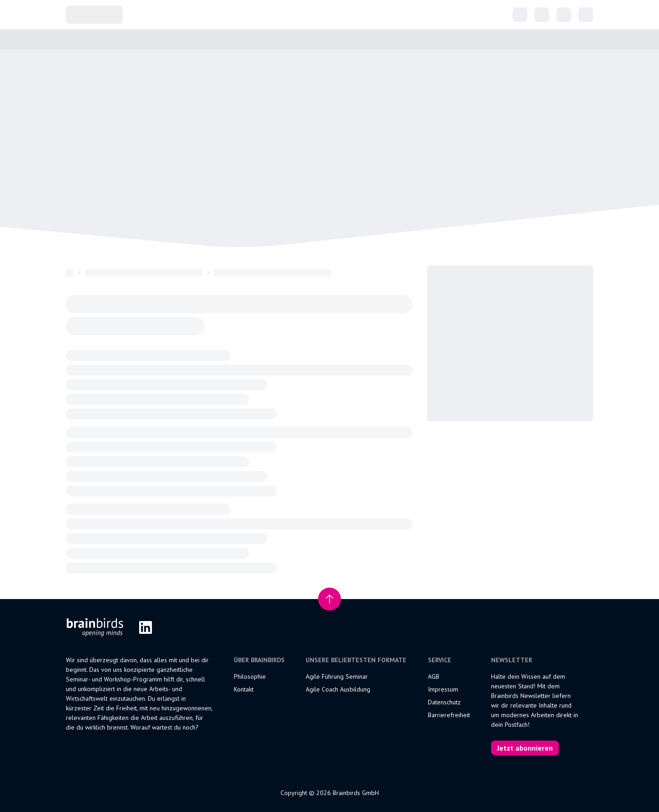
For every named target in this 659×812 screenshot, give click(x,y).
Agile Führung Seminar (337, 676)
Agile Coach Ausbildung (338, 689)
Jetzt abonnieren (525, 748)
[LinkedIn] (146, 627)
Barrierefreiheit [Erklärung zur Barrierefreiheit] (449, 715)
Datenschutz (444, 702)
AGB (434, 676)
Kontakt (244, 689)
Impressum (443, 689)
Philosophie (250, 676)
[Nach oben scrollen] (329, 599)
